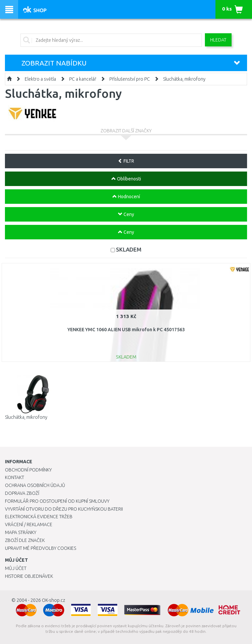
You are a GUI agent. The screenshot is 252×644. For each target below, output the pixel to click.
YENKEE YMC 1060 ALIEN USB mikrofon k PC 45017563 (126, 330)
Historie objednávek (29, 576)
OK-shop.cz (54, 600)
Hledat (218, 40)
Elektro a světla (40, 79)
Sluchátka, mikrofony (184, 79)
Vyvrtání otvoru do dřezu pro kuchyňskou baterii (64, 509)
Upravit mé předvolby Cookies (41, 548)
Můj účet (16, 568)
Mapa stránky (21, 532)
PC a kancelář (83, 79)
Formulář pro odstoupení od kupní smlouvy (57, 501)
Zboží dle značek (25, 540)
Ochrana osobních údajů (35, 485)
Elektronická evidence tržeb (39, 517)
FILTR (126, 161)
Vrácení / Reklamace (29, 524)
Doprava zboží (22, 493)
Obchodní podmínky (28, 470)
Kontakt (14, 477)
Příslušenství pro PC (130, 79)
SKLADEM (129, 249)
